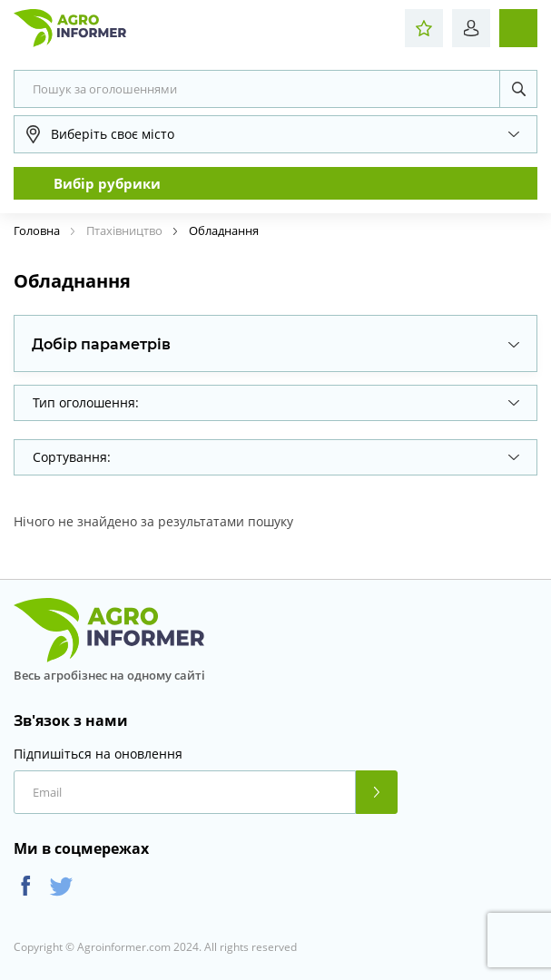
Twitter (61, 886)
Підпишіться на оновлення (98, 754)
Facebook (26, 886)
